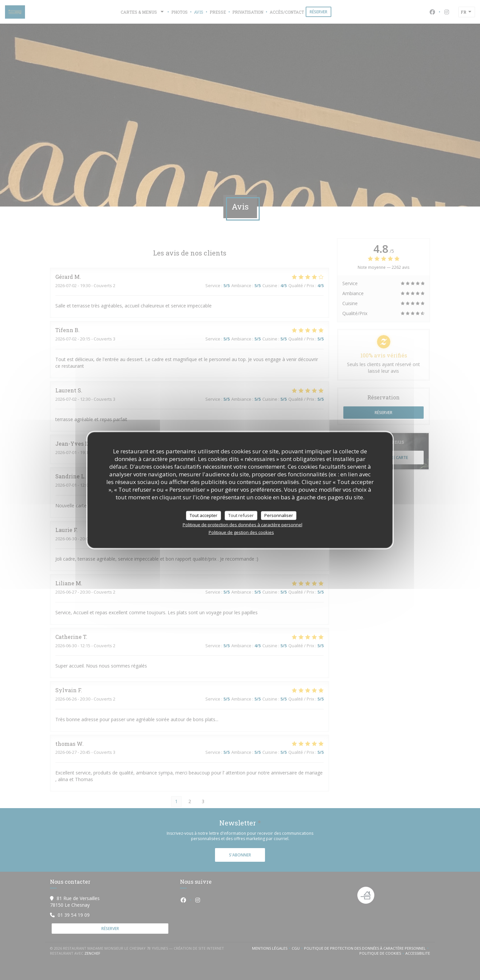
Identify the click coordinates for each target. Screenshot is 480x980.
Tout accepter (203, 515)
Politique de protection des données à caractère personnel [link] (242, 524)
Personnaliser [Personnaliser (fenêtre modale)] (279, 515)
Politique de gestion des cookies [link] (241, 532)
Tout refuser (241, 515)
